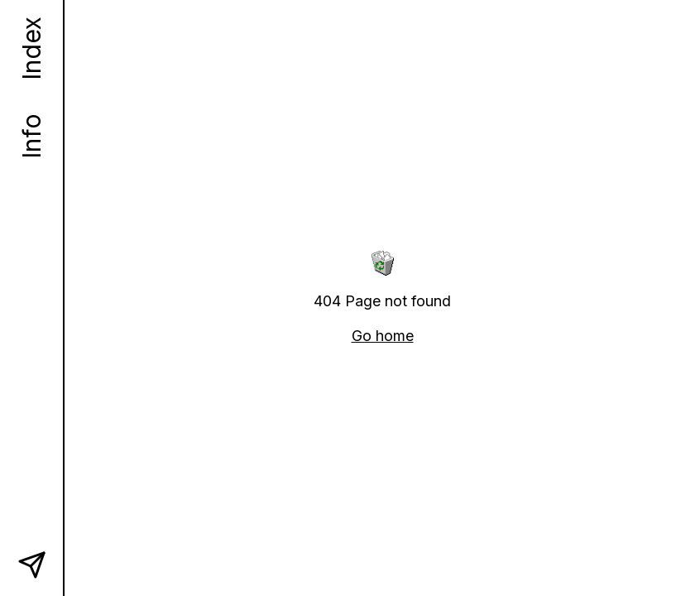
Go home (383, 336)
